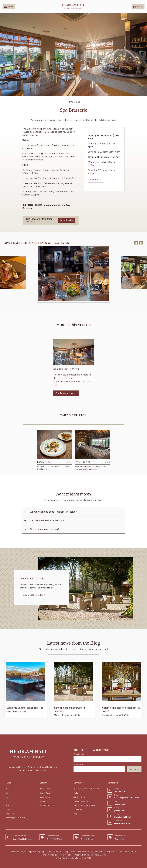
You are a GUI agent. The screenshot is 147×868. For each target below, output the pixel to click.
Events (8, 809)
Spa (7, 797)
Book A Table (45, 793)
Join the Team (79, 797)
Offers (8, 801)
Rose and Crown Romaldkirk (85, 805)
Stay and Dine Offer (34, 595)
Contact (95, 180)
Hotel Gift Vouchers (47, 805)
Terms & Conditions (49, 855)
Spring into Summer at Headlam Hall (25, 708)
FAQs (76, 793)
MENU (9, 7)
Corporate (10, 814)
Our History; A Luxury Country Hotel (88, 789)
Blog (75, 814)
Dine (7, 793)
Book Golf (44, 801)
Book (138, 7)
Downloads (78, 809)
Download (67, 220)
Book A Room (45, 789)
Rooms (8, 789)
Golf (7, 805)
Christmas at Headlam (83, 801)
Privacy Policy (66, 855)
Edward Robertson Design (94, 855)
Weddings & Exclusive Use (16, 818)
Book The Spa (45, 797)
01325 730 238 (130, 852)
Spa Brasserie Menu (66, 369)
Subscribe (134, 769)
